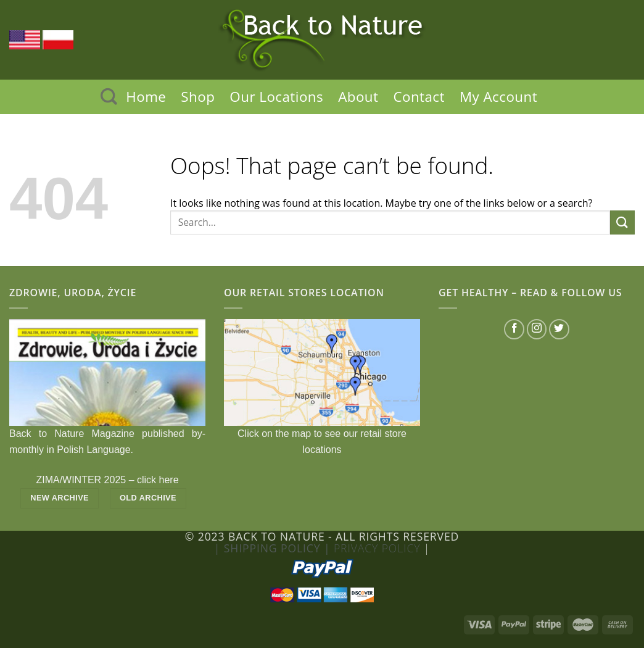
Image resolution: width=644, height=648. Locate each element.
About (358, 97)
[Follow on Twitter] (559, 329)
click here (158, 480)
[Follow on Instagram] (537, 329)
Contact (419, 97)
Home (146, 97)
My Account (498, 97)
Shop (198, 97)
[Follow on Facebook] (514, 329)
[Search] (109, 97)
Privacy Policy (379, 548)
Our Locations (276, 97)
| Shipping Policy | (274, 548)
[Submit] (622, 222)
